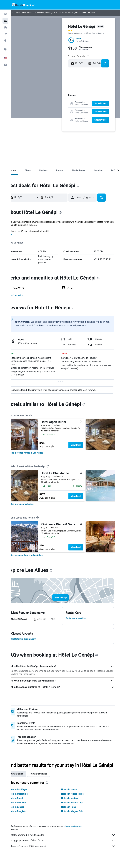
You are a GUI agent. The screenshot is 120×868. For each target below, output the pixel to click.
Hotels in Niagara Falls (77, 821)
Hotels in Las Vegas (27, 799)
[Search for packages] (5, 34)
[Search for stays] (5, 21)
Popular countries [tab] (48, 783)
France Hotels (30, 13)
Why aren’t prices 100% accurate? (67, 856)
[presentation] (87, 186)
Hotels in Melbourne (27, 803)
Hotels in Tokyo (74, 816)
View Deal (85, 448)
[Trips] (5, 49)
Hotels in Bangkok (26, 821)
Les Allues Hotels (75, 13)
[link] (36, 456)
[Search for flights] (5, 14)
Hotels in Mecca (74, 799)
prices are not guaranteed (84, 835)
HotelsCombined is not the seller (67, 844)
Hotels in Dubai (25, 808)
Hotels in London (26, 816)
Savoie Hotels (52, 13)
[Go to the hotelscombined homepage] (23, 5)
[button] (5, 5)
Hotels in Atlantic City (77, 812)
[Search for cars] (5, 27)
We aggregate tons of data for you (67, 850)
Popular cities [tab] (26, 783)
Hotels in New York (27, 812)
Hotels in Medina (74, 808)
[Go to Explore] (5, 41)
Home (18, 13)
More (19, 234)
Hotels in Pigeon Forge (77, 803)
